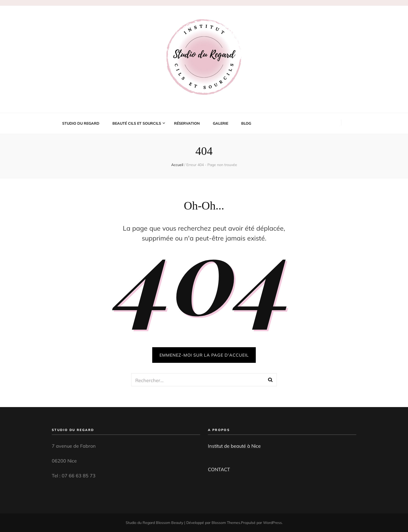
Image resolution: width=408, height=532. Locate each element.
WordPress (272, 523)
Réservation (187, 123)
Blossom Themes (226, 523)
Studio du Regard (81, 123)
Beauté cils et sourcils (137, 123)
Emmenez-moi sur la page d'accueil (204, 355)
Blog (246, 123)
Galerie (221, 123)
